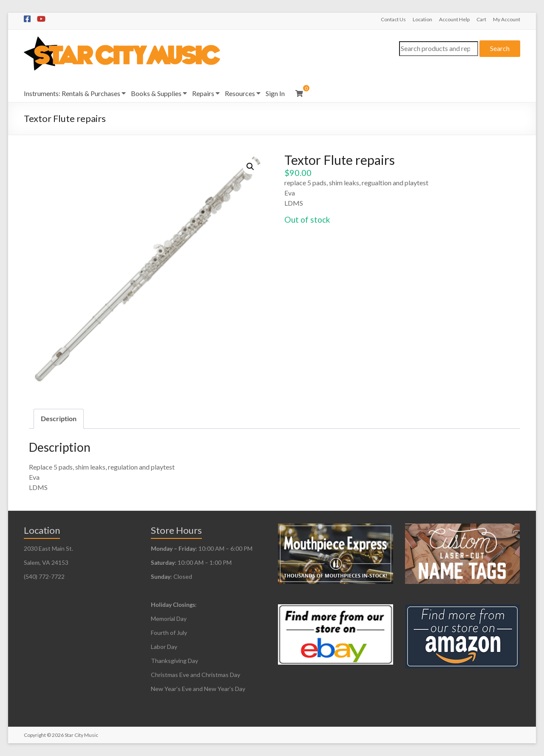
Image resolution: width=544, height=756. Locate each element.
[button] (250, 167)
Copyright (35, 735)
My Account (507, 19)
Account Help (454, 19)
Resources (240, 93)
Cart (481, 19)
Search (500, 48)
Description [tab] (59, 418)
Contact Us (393, 19)
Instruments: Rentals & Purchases (72, 93)
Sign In (275, 93)
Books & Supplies (156, 93)
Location (422, 19)
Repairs (203, 93)
